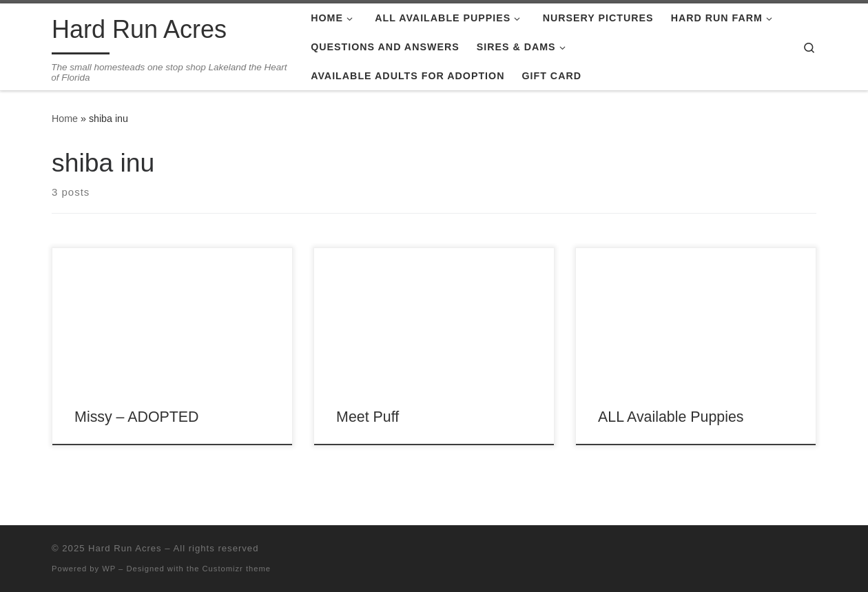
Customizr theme (237, 569)
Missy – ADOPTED (136, 417)
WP (109, 569)
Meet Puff (368, 417)
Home (65, 119)
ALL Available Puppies (671, 417)
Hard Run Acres (125, 548)
